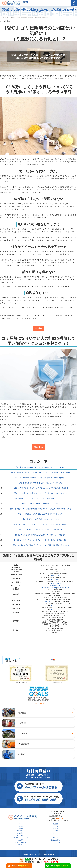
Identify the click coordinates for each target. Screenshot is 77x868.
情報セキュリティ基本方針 (21, 838)
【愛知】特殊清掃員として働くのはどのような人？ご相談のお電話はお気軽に (40, 524)
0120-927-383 (56, 606)
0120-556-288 (56, 580)
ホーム (21, 824)
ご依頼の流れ (21, 831)
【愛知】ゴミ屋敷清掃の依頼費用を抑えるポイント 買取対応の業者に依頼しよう (40, 545)
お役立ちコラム (55, 842)
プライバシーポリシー (55, 835)
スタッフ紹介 (21, 835)
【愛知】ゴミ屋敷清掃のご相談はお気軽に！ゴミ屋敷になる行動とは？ (40, 535)
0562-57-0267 (56, 576)
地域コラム (21, 845)
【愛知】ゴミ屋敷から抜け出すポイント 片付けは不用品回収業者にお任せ (40, 540)
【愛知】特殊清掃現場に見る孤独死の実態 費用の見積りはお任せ (40, 514)
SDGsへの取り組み (39, 703)
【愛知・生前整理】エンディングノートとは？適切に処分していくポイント (40, 498)
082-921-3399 (49, 602)
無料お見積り (21, 833)
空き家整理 (55, 826)
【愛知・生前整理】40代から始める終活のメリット (40, 504)
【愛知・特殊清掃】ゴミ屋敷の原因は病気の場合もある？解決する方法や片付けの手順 (40, 509)
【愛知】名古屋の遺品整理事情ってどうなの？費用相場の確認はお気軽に (40, 478)
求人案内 (21, 840)
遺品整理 (55, 824)
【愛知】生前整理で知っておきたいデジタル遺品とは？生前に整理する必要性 (40, 488)
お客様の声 (21, 828)
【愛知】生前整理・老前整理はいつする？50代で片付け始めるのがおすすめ (40, 493)
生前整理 (21, 826)
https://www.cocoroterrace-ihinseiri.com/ (55, 587)
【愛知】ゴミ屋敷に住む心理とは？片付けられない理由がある (40, 530)
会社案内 (38, 328)
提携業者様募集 (55, 840)
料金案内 (55, 828)
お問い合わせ (38, 447)
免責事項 (55, 838)
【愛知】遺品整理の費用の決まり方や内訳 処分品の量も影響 (40, 483)
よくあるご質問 (55, 831)
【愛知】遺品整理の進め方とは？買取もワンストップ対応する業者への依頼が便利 (40, 472)
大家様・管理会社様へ (21, 842)
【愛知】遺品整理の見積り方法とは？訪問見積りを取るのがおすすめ (40, 467)
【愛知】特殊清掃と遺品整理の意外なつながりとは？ (40, 519)
